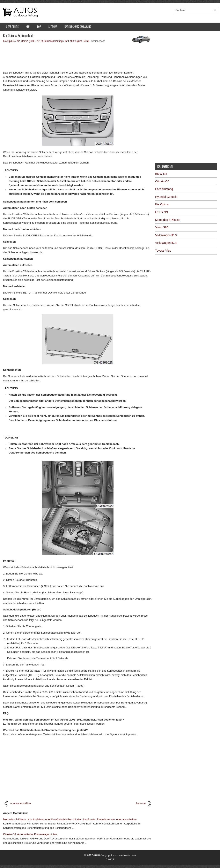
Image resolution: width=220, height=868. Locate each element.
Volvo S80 (162, 227)
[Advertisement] (78, 56)
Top (39, 26)
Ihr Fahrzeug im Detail (77, 41)
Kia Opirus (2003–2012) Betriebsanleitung (40, 41)
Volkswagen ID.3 (166, 235)
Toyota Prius (163, 251)
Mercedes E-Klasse (168, 220)
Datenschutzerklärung (78, 26)
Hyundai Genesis (166, 197)
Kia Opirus (9, 41)
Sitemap (53, 26)
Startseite (12, 26)
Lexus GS (162, 212)
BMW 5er (161, 174)
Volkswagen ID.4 (166, 243)
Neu (28, 26)
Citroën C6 (162, 181)
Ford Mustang (164, 189)
